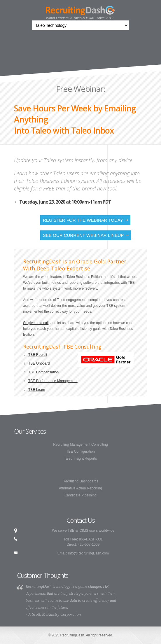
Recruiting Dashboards (80, 481)
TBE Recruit (38, 355)
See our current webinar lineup (83, 235)
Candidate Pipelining (80, 495)
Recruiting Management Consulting (80, 444)
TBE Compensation (43, 372)
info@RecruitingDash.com (89, 553)
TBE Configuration (80, 452)
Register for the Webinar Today (83, 220)
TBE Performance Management (53, 381)
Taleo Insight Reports (81, 459)
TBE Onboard (39, 363)
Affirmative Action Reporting (80, 488)
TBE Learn (37, 390)
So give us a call (36, 323)
